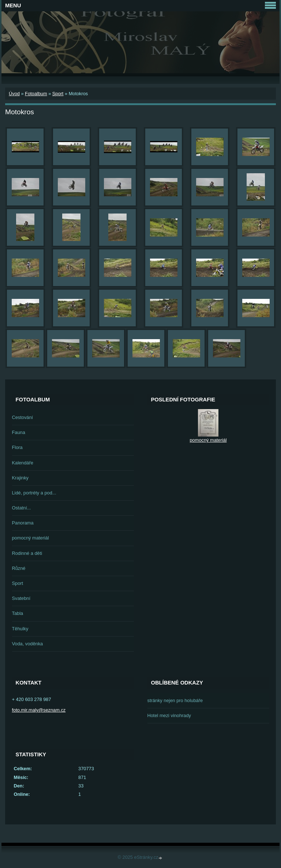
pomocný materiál (31, 538)
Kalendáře (23, 463)
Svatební (21, 598)
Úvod (14, 94)
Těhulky (20, 629)
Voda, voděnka (28, 644)
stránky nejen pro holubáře (175, 700)
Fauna (19, 432)
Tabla (18, 613)
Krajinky (20, 478)
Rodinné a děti (27, 553)
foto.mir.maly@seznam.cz (39, 710)
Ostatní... (22, 508)
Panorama (23, 523)
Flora (17, 447)
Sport (58, 94)
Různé (19, 568)
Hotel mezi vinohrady (169, 715)
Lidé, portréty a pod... (34, 493)
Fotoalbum (36, 94)
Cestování (23, 417)
